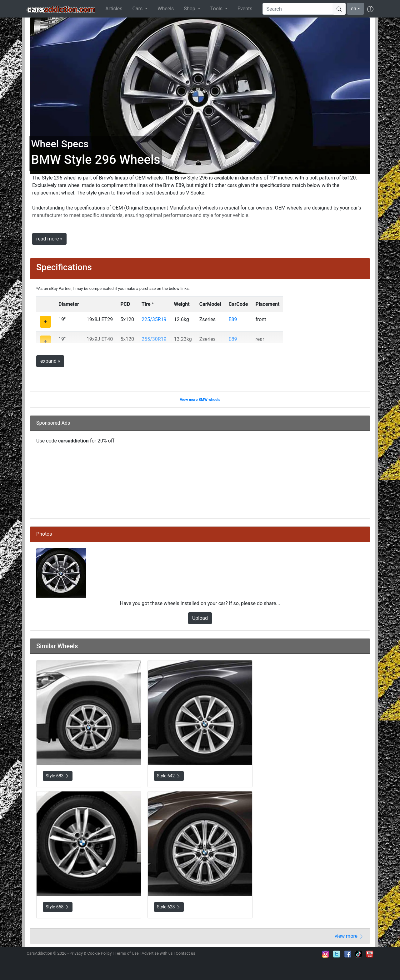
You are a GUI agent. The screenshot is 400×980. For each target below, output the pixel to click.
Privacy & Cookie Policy (91, 953)
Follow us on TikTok (359, 954)
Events (245, 9)
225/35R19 (154, 319)
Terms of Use (127, 953)
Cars (138, 9)
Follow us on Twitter (337, 954)
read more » (49, 239)
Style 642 (169, 776)
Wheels (166, 9)
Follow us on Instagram (326, 954)
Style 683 (58, 776)
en (354, 9)
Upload (200, 618)
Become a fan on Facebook (348, 954)
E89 (233, 319)
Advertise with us (157, 953)
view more (349, 936)
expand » (50, 361)
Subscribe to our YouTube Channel (370, 954)
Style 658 (58, 907)
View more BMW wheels (200, 400)
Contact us (185, 953)
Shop (190, 9)
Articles (114, 9)
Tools (217, 9)
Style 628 (169, 907)
